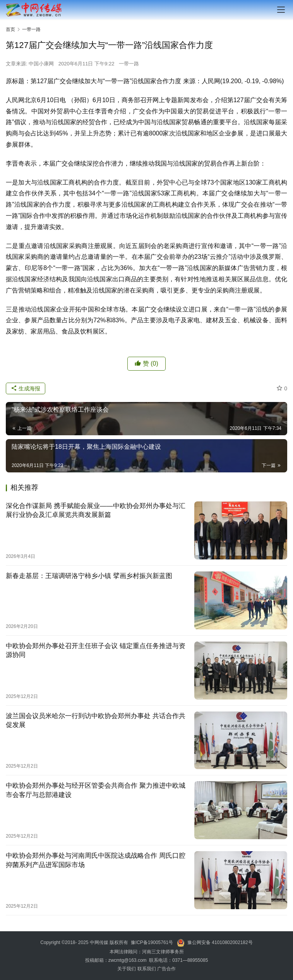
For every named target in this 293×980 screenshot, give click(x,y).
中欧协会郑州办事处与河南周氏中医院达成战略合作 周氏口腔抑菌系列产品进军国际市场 (96, 860)
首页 (10, 29)
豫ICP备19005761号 (152, 942)
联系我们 (147, 969)
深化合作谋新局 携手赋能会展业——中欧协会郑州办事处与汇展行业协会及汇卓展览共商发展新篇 (96, 510)
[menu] (281, 10)
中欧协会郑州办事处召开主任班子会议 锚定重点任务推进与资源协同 (96, 650)
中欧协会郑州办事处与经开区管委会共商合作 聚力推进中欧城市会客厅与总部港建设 (96, 790)
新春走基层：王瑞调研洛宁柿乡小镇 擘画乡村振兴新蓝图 (89, 576)
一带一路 (129, 64)
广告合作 (166, 969)
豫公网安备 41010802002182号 (220, 942)
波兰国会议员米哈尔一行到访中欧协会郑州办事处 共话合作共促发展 (96, 720)
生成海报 (26, 388)
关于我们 (127, 969)
